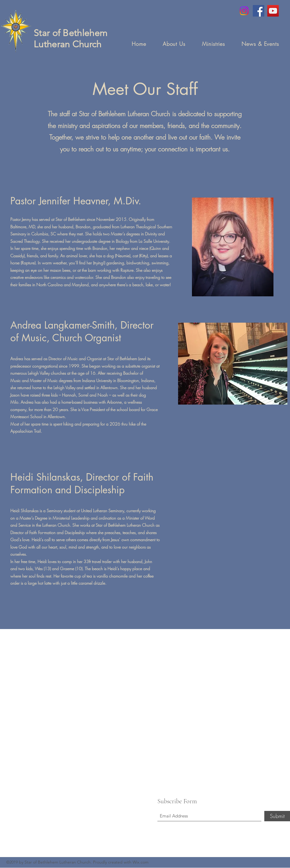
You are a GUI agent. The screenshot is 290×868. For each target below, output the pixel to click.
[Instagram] (244, 11)
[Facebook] (259, 11)
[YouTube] (273, 11)
